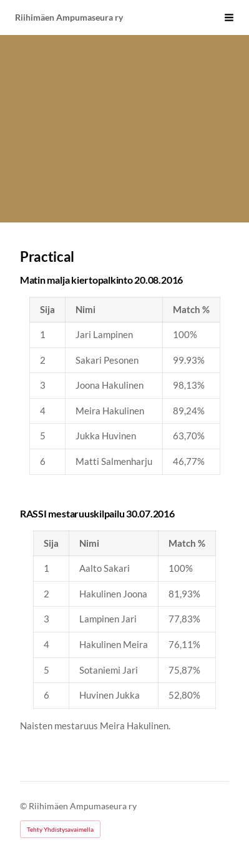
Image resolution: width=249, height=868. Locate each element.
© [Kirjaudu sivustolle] (24, 806)
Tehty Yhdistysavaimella (60, 829)
